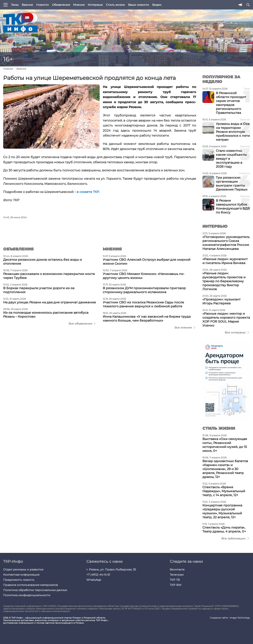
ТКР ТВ (175, 580)
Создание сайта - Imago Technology (230, 618)
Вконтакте (177, 569)
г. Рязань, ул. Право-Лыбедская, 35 (111, 569)
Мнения (79, 5)
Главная (8, 69)
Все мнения (183, 328)
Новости (42, 5)
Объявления (61, 5)
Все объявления (80, 324)
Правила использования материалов (31, 585)
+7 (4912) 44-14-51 (98, 575)
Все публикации (233, 538)
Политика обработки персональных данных (35, 590)
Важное (27, 5)
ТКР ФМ (176, 585)
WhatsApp (94, 580)
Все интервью (235, 332)
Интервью (95, 5)
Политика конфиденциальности (27, 595)
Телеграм (177, 575)
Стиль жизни (115, 5)
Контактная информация (21, 575)
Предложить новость (19, 580)
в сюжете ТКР (88, 192)
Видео (157, 5)
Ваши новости (139, 5)
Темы (15, 5)
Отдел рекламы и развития (23, 569)
